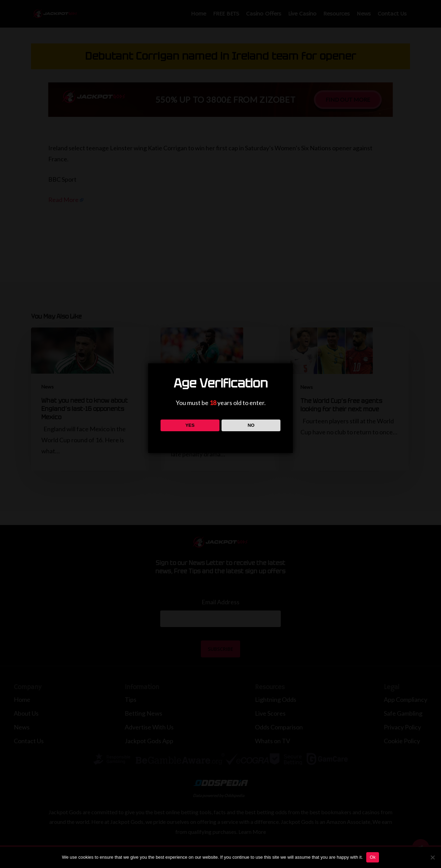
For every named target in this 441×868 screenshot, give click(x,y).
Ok (373, 857)
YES (190, 425)
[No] (432, 857)
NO (251, 425)
